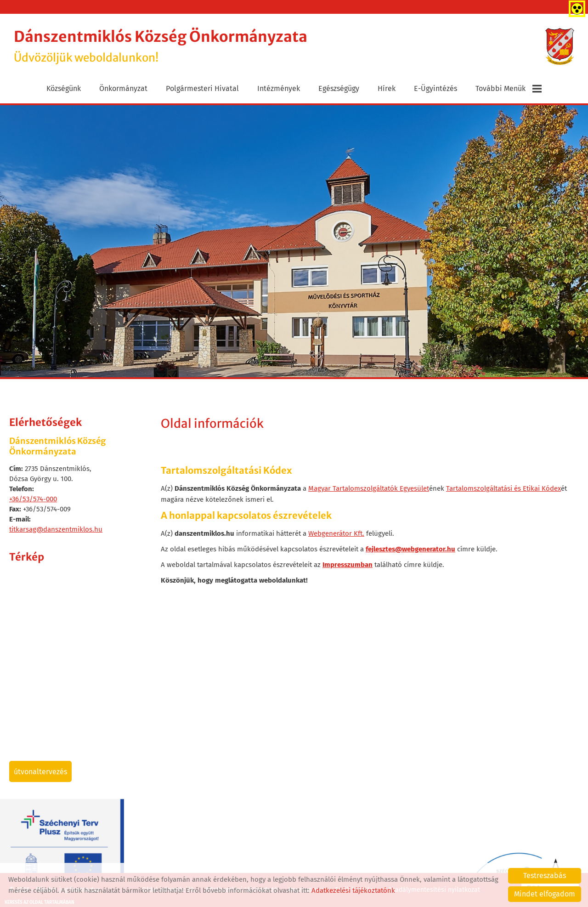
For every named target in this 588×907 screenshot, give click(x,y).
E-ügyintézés (435, 88)
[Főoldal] (560, 46)
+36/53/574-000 (33, 499)
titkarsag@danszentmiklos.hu (56, 529)
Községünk (64, 88)
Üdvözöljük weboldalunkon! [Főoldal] (161, 46)
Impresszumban (348, 565)
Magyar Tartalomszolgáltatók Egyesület (369, 488)
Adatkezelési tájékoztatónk (353, 890)
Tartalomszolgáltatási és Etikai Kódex (503, 488)
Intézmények (279, 88)
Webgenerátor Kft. (336, 533)
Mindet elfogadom (545, 894)
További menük (509, 89)
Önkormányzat (123, 88)
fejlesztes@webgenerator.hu (410, 549)
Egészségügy (339, 88)
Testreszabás (545, 876)
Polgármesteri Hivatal (202, 88)
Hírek (387, 88)
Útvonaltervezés (40, 772)
